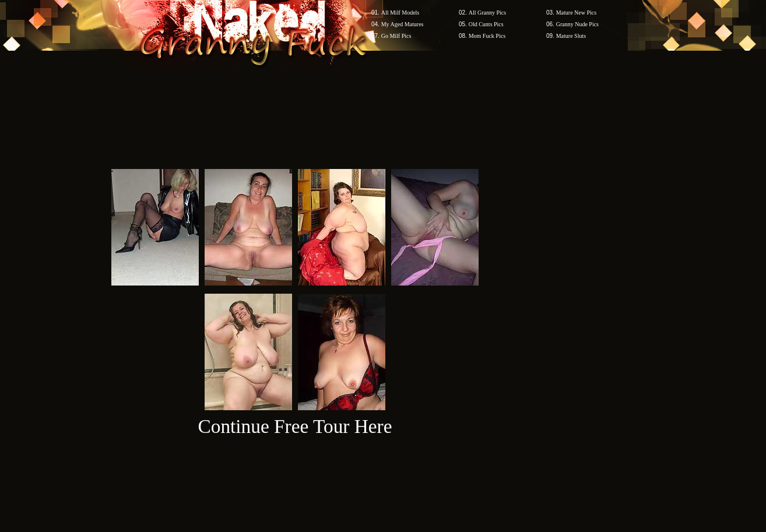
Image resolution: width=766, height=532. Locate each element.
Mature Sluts (571, 36)
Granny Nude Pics (577, 24)
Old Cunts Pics (486, 24)
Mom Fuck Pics (487, 36)
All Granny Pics (487, 13)
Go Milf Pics (396, 36)
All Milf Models (400, 13)
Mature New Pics (576, 13)
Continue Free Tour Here (295, 426)
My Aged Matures (403, 24)
